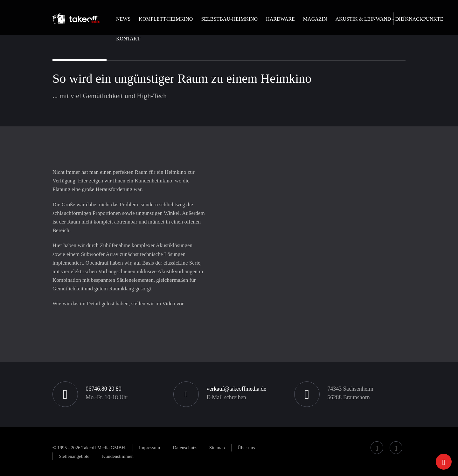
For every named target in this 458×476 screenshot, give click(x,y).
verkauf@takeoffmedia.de (236, 389)
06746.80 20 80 (104, 389)
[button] (166, 25)
